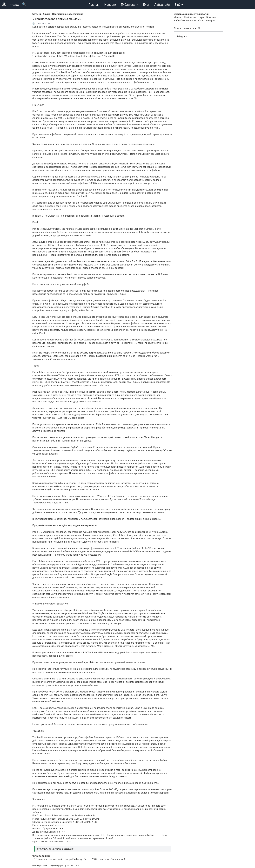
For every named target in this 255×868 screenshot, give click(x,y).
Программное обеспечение (48, 841)
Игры (201, 17)
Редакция (54, 866)
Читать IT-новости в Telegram (56, 849)
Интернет (211, 20)
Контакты (44, 866)
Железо (178, 17)
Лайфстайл (162, 5)
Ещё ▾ (179, 5)
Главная (94, 5)
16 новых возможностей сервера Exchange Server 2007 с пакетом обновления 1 (80, 859)
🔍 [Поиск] (22, 4)
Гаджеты (211, 17)
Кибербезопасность (185, 20)
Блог (146, 5)
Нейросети (190, 17)
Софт (201, 20)
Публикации (130, 5)
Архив (62, 866)
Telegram (182, 36)
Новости (110, 5)
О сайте (36, 866)
